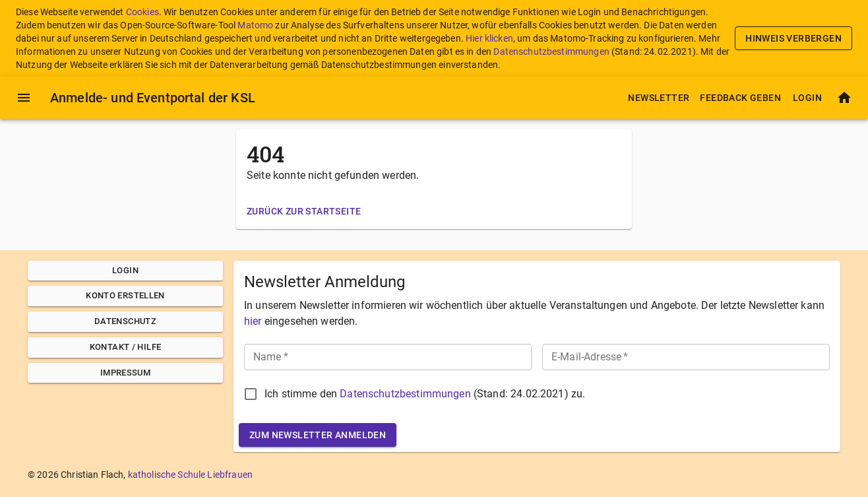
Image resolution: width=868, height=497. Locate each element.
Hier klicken (489, 38)
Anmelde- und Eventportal (153, 98)
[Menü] (24, 98)
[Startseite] (844, 98)
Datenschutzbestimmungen (551, 51)
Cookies (142, 12)
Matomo (255, 25)
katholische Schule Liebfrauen (190, 475)
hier (253, 321)
